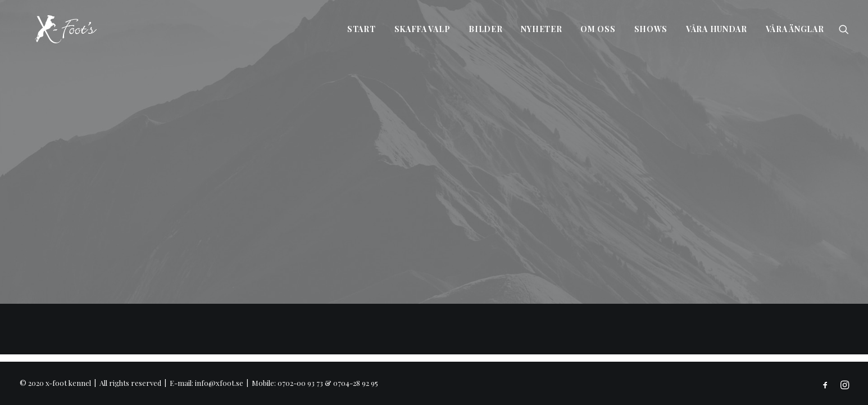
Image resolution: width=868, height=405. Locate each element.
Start (362, 29)
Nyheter (541, 29)
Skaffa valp (422, 29)
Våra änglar (795, 29)
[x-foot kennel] (50, 29)
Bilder (485, 29)
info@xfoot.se (219, 383)
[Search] (844, 29)
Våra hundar (717, 29)
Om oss (598, 29)
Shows (651, 29)
